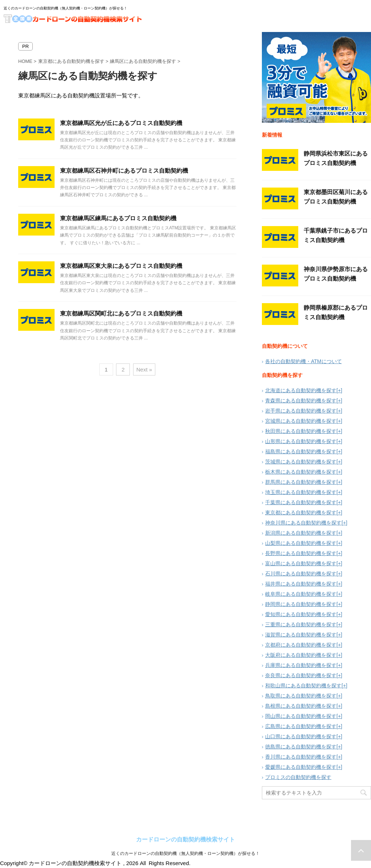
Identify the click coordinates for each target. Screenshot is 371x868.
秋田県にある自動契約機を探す (301, 431)
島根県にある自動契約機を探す (301, 706)
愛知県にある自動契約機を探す (301, 614)
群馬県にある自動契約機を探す (301, 482)
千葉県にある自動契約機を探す (301, 502)
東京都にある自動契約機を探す (301, 513)
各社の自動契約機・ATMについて (304, 361)
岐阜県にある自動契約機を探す (301, 594)
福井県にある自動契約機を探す (301, 584)
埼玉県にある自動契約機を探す (301, 492)
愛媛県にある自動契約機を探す (301, 767)
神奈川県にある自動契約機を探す (303, 523)
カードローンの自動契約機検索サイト (185, 839)
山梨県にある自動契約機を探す (301, 543)
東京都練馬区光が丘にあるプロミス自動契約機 (121, 123)
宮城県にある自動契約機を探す (301, 421)
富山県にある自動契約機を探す (301, 563)
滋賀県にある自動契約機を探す (301, 635)
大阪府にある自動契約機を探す (301, 655)
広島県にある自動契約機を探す (301, 726)
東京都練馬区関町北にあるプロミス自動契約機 (121, 314)
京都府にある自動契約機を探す (301, 645)
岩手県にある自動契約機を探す (301, 411)
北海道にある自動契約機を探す (301, 390)
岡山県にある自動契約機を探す (301, 716)
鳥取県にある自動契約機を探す (301, 696)
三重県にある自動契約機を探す (301, 624)
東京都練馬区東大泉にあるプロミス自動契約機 (121, 266)
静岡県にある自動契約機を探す (301, 604)
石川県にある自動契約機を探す (301, 574)
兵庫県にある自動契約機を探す (301, 665)
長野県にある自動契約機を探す (301, 553)
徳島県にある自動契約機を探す (301, 747)
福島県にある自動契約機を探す (301, 451)
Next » (144, 369)
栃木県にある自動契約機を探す (301, 472)
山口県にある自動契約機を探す (301, 736)
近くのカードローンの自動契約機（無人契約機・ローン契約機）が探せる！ (185, 853)
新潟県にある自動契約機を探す (301, 533)
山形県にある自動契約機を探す (301, 441)
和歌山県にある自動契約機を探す (303, 686)
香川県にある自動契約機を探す (301, 757)
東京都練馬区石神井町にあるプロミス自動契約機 (124, 171)
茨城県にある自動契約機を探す (301, 462)
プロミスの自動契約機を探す (298, 777)
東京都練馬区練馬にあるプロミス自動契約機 (118, 218)
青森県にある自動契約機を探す (301, 401)
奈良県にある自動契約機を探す (301, 675)
